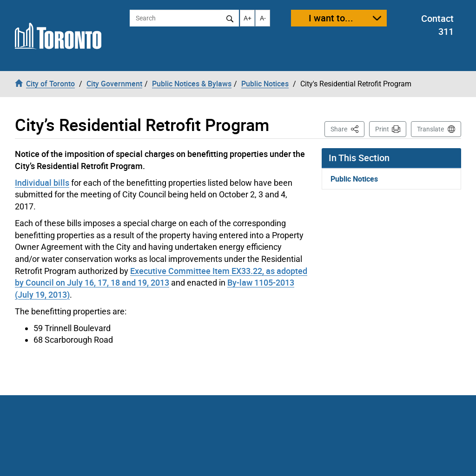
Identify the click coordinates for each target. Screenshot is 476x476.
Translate (430, 129)
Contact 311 (437, 25)
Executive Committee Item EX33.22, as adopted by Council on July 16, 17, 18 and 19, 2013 (161, 277)
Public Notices (354, 179)
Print (382, 129)
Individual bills (42, 183)
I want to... (331, 18)
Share (347, 128)
